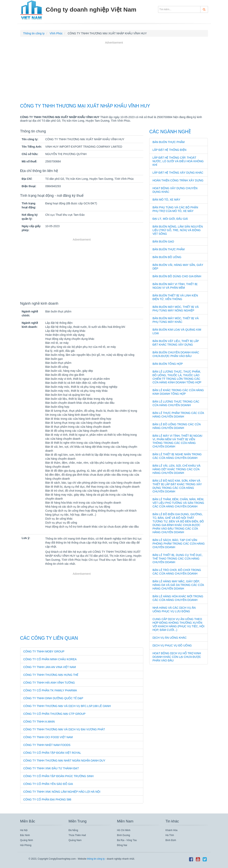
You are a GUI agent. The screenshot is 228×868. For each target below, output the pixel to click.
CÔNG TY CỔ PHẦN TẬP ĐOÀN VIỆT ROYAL (52, 753)
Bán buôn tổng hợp (168, 364)
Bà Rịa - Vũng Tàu (127, 840)
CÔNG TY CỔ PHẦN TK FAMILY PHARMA (50, 690)
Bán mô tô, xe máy (166, 200)
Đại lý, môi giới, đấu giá (170, 219)
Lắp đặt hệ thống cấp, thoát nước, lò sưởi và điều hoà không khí (178, 161)
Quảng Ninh (27, 840)
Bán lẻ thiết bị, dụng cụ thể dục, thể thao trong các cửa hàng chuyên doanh (177, 559)
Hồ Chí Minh (124, 830)
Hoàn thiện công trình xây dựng (178, 180)
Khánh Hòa (171, 830)
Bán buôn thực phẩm (169, 142)
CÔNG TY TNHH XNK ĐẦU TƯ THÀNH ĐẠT (51, 768)
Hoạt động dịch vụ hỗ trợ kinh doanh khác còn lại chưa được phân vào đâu (177, 657)
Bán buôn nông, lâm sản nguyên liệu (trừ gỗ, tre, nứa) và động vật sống (178, 230)
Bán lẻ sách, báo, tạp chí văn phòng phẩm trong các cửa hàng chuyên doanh (179, 544)
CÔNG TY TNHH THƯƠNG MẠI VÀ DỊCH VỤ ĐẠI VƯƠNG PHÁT (64, 729)
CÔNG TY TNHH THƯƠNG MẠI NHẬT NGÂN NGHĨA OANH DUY (64, 761)
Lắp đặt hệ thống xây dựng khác (178, 173)
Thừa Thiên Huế (77, 835)
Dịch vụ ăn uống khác (170, 638)
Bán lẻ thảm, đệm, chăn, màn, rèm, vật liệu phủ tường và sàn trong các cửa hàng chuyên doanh (178, 503)
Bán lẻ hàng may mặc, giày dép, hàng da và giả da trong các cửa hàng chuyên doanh (178, 585)
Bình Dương (124, 835)
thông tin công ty (96, 859)
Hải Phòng (26, 845)
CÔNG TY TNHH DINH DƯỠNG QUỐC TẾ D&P (53, 698)
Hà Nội (24, 830)
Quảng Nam (75, 840)
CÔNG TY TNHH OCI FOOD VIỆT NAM (48, 737)
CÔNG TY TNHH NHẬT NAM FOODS (47, 745)
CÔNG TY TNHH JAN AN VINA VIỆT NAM (50, 667)
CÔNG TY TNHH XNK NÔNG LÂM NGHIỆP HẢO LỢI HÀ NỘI (62, 792)
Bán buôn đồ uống (167, 257)
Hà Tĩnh (170, 835)
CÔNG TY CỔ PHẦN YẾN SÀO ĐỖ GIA (48, 784)
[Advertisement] (114, 73)
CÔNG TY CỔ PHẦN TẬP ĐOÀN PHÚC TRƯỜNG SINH (59, 776)
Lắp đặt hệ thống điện (169, 150)
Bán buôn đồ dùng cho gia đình (177, 276)
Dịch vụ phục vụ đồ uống (172, 645)
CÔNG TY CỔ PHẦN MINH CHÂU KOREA (50, 659)
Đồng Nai (122, 845)
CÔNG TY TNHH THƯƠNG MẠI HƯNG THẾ (51, 675)
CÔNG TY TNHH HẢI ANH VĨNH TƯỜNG (49, 683)
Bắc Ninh (25, 835)
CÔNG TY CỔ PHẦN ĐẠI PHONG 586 (47, 799)
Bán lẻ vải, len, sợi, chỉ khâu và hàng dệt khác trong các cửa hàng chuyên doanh (176, 469)
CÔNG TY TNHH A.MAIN (39, 722)
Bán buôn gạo (163, 242)
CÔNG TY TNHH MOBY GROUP (44, 651)
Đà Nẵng (73, 830)
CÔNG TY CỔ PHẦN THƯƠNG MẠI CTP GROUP (54, 714)
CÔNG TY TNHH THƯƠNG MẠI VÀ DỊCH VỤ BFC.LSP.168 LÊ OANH (67, 706)
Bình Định (171, 840)
